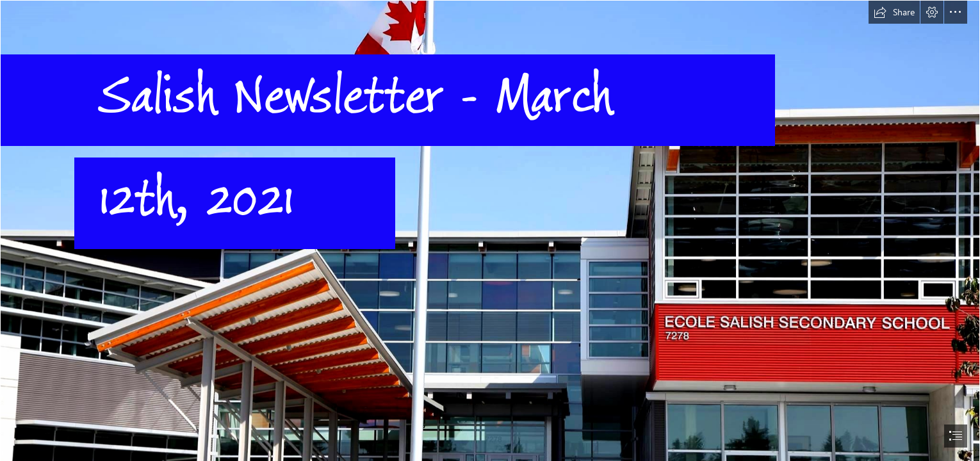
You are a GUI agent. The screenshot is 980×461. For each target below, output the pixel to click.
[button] (894, 12)
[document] (490, 230)
